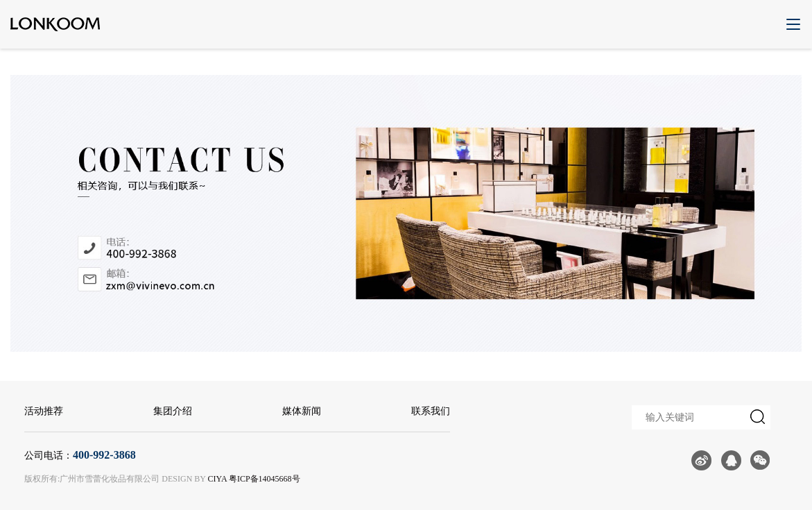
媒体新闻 (302, 411)
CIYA (217, 479)
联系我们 (431, 411)
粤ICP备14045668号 (265, 479)
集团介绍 (173, 411)
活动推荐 (44, 411)
